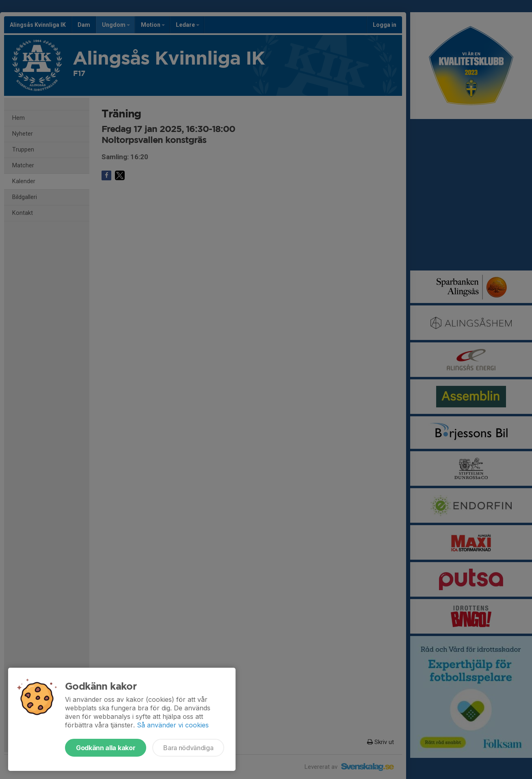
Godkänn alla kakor (106, 748)
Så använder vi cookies (173, 725)
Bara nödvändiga (188, 748)
